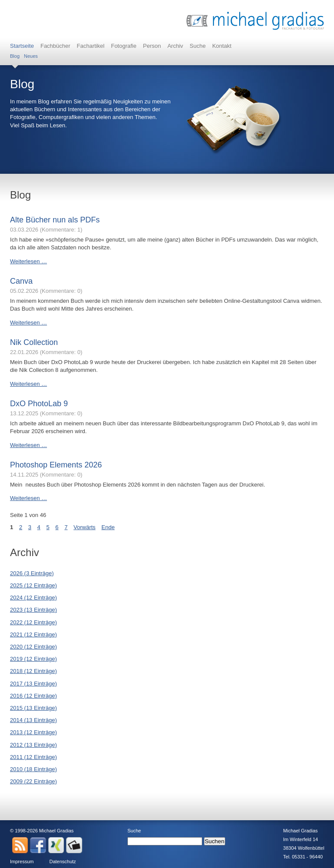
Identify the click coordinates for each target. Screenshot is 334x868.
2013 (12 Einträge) (33, 732)
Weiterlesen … (28, 261)
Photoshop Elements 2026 (56, 465)
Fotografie (124, 46)
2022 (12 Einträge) (33, 622)
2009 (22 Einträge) (33, 781)
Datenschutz (62, 861)
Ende (108, 527)
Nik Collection (34, 342)
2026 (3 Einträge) (32, 573)
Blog (15, 56)
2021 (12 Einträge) (33, 634)
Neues (31, 56)
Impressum (22, 861)
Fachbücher (55, 46)
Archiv (175, 46)
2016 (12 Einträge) (33, 696)
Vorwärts (85, 527)
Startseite (22, 46)
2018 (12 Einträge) (33, 671)
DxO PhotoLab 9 (39, 404)
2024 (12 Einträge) (33, 598)
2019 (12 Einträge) (33, 659)
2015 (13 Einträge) (33, 708)
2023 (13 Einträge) (33, 610)
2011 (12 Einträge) (33, 757)
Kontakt (222, 46)
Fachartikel (91, 46)
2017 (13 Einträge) (33, 684)
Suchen (215, 841)
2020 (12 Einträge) (33, 647)
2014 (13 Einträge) (33, 720)
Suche (198, 46)
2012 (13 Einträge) (33, 745)
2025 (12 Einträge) (33, 585)
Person (152, 46)
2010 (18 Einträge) (33, 769)
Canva (21, 281)
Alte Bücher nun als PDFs (55, 220)
